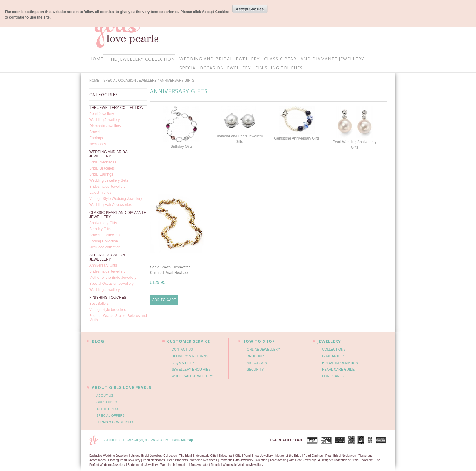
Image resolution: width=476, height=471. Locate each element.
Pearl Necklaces (154, 460)
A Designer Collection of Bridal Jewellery (345, 460)
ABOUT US (105, 395)
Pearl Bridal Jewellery (258, 456)
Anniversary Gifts (103, 223)
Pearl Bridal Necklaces (341, 456)
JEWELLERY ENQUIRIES (191, 369)
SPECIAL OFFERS (110, 415)
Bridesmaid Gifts (230, 456)
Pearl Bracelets (178, 460)
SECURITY (255, 369)
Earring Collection (104, 241)
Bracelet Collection (104, 235)
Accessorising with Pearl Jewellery (292, 460)
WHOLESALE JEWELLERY (192, 376)
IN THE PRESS (108, 409)
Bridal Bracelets (102, 168)
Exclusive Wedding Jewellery (109, 456)
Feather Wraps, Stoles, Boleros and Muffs (118, 318)
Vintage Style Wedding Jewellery (116, 199)
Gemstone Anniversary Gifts (297, 138)
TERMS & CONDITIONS (115, 422)
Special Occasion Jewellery (111, 284)
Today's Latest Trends (205, 465)
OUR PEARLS (333, 376)
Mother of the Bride (288, 456)
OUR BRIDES (107, 402)
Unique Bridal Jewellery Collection (154, 456)
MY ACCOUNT (258, 363)
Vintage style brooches (108, 310)
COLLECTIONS (334, 349)
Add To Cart (164, 300)
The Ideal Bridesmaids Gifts (198, 456)
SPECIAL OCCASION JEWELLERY (215, 68)
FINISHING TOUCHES (279, 68)
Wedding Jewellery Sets (109, 180)
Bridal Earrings (101, 174)
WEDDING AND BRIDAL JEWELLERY (219, 59)
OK (250, 9)
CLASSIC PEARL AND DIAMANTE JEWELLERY (314, 59)
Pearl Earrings (313, 456)
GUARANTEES (334, 356)
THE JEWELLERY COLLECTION (141, 59)
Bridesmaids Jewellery (107, 187)
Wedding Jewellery (105, 120)
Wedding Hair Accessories (110, 205)
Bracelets (97, 132)
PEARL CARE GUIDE (338, 369)
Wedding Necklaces (204, 460)
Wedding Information (174, 465)
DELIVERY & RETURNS (190, 356)
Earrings (96, 138)
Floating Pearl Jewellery (124, 460)
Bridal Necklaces (103, 162)
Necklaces (98, 144)
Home (94, 80)
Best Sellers (99, 304)
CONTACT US (182, 349)
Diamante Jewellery (105, 126)
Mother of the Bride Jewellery (113, 278)
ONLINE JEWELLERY (263, 349)
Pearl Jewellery (102, 114)
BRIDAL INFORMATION (340, 363)
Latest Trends (100, 193)
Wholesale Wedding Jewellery (243, 465)
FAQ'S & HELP (183, 363)
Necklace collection (105, 247)
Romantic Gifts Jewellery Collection (243, 460)
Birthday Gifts (100, 229)
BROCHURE (256, 356)
